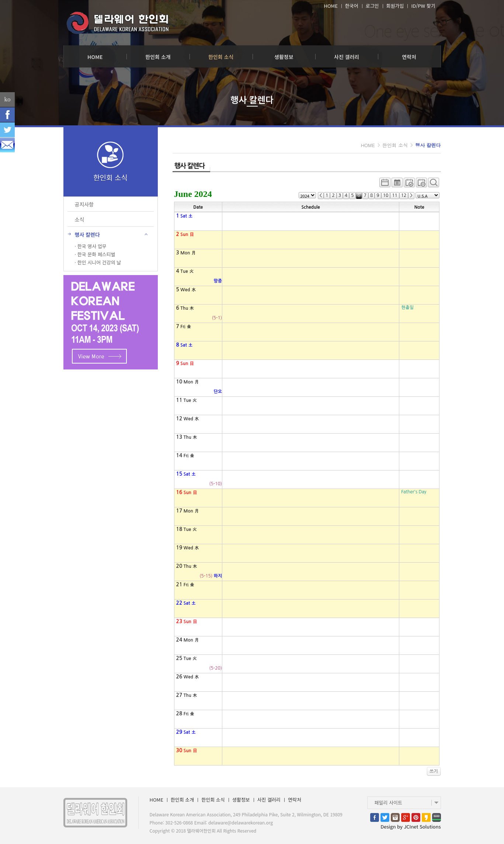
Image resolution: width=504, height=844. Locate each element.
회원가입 (395, 6)
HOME (331, 6)
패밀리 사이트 (388, 803)
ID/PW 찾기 (423, 6)
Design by (411, 826)
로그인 (372, 6)
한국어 (352, 6)
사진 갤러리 (347, 57)
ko (8, 99)
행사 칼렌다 (428, 145)
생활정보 (284, 57)
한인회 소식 (221, 57)
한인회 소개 (158, 57)
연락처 (409, 57)
